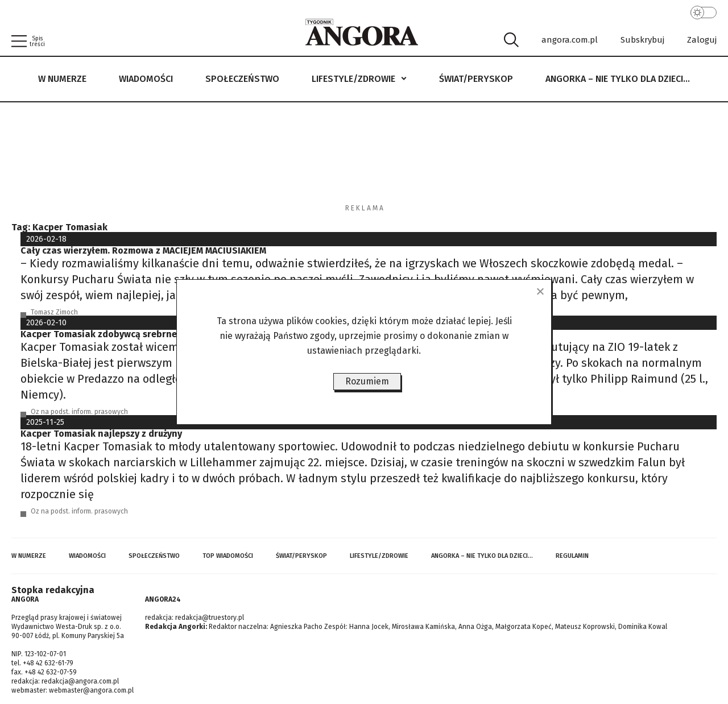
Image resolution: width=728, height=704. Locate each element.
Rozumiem (367, 381)
